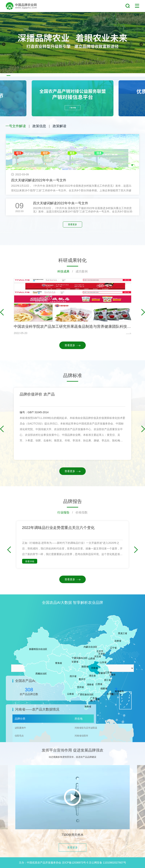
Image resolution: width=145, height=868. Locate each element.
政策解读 (59, 126)
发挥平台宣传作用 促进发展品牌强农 (72, 750)
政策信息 (39, 126)
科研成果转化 (72, 260)
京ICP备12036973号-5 (75, 863)
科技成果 (63, 271)
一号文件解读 (16, 126)
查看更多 (72, 224)
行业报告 (63, 512)
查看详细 (30, 561)
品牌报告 (72, 501)
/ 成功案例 (78, 271)
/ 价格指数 (78, 512)
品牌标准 (72, 375)
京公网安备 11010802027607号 (108, 863)
